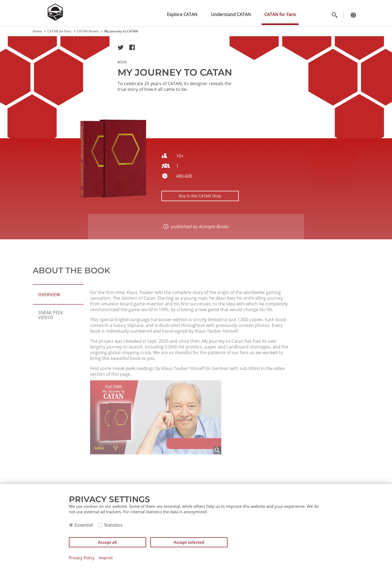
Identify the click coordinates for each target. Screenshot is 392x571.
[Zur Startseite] (55, 19)
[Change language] (353, 15)
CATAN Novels (88, 31)
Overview (49, 308)
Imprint (106, 558)
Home (37, 31)
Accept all (107, 542)
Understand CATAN (231, 14)
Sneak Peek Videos (51, 328)
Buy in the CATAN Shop (200, 199)
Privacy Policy (82, 558)
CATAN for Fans (280, 14)
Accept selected (189, 542)
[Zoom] (217, 477)
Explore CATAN (182, 14)
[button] (121, 47)
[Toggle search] (334, 15)
